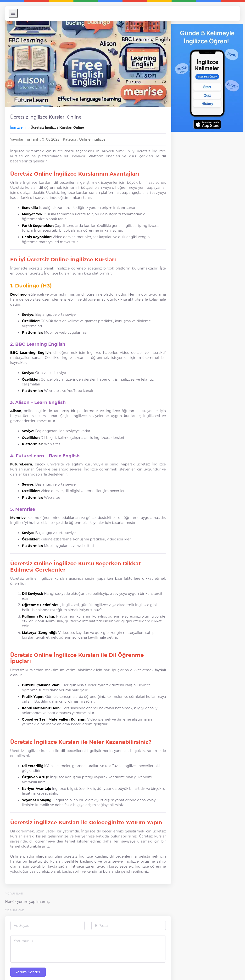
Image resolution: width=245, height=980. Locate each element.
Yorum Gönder (29, 960)
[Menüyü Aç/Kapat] (15, 13)
